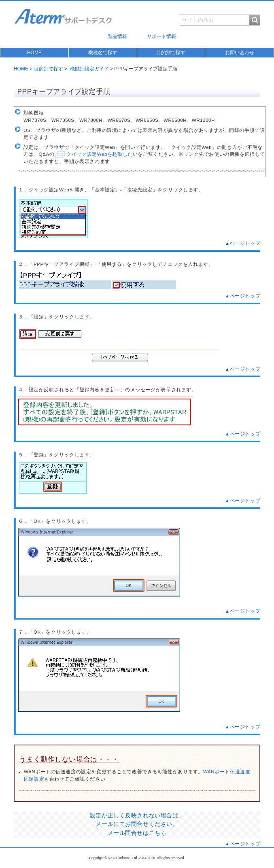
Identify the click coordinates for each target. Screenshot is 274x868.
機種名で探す (103, 53)
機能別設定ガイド (89, 69)
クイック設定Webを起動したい (102, 154)
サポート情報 (161, 36)
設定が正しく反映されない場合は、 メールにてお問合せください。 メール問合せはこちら (137, 824)
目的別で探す (171, 53)
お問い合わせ (240, 53)
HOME (34, 53)
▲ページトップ (243, 243)
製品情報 (117, 36)
